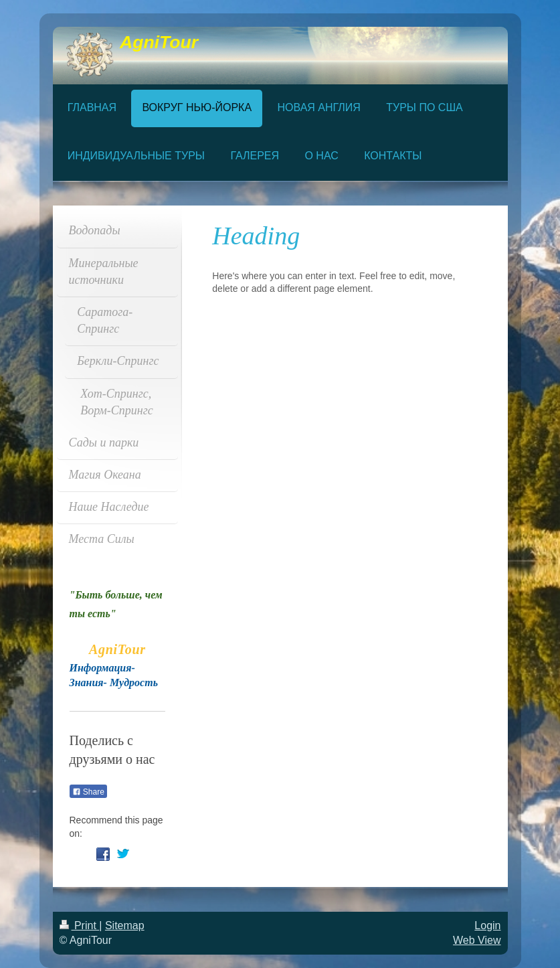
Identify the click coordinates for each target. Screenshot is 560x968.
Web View (477, 940)
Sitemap (125, 925)
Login (487, 925)
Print (80, 925)
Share (88, 792)
